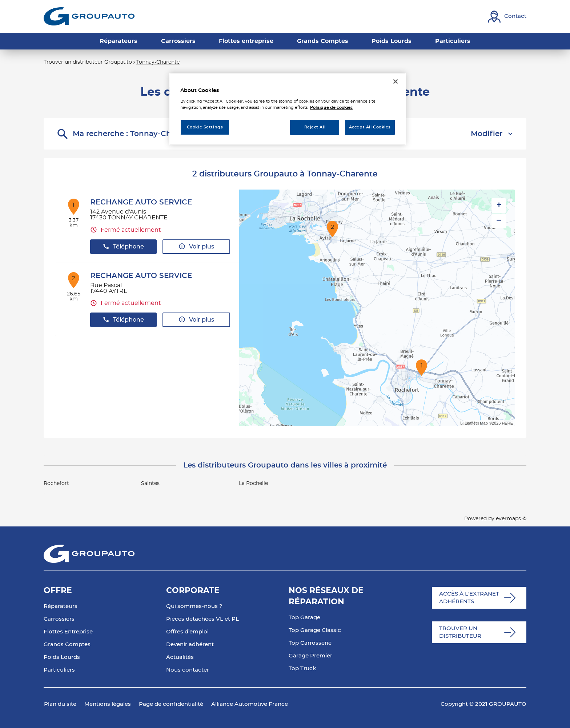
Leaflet (471, 423)
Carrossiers (59, 619)
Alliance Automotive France (250, 704)
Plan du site (60, 704)
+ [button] (499, 206)
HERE (507, 423)
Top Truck (302, 669)
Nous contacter (188, 670)
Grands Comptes (67, 645)
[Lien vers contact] (507, 17)
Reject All (315, 127)
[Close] (396, 81)
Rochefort (56, 484)
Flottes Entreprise (68, 632)
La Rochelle (253, 484)
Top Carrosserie (310, 643)
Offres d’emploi (187, 632)
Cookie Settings (205, 127)
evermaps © (511, 519)
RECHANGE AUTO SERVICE (141, 202)
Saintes (150, 484)
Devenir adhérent (190, 645)
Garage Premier (310, 656)
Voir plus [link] (196, 246)
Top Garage (304, 618)
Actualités (180, 657)
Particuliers (59, 670)
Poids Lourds (62, 657)
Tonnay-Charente (158, 62)
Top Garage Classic (315, 630)
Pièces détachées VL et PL (202, 619)
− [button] (499, 221)
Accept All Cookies (370, 127)
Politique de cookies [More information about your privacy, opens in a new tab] (331, 108)
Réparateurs (61, 606)
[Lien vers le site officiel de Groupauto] (89, 16)
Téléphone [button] (123, 246)
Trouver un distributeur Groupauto (88, 62)
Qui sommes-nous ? (194, 606)
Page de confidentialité (171, 704)
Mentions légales (108, 704)
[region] (288, 109)
